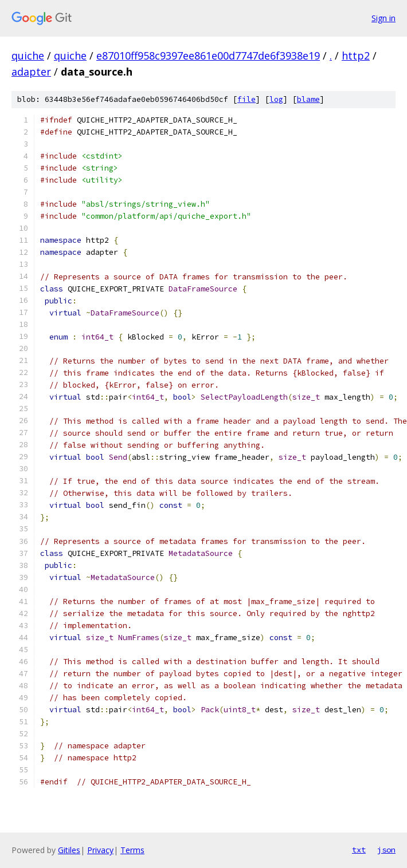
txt (359, 850)
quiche (28, 56)
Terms (132, 850)
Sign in (383, 18)
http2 (356, 56)
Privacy (100, 850)
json (386, 850)
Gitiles (69, 850)
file (246, 99)
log (276, 99)
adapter (31, 72)
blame (308, 99)
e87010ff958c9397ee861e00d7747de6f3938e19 (208, 56)
